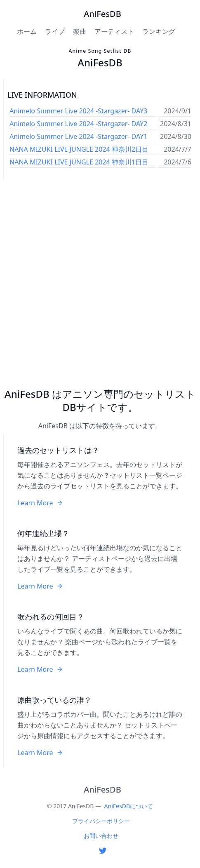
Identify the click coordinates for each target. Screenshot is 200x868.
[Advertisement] (100, 283)
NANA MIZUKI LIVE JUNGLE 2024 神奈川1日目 (79, 162)
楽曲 (80, 31)
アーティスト (114, 31)
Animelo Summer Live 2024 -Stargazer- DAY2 (78, 124)
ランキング (159, 31)
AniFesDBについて (129, 806)
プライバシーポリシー (101, 821)
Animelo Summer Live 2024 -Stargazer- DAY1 (78, 136)
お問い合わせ (101, 836)
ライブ (55, 31)
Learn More (40, 503)
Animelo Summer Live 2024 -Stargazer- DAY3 (78, 111)
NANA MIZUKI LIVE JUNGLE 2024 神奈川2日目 (79, 149)
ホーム (27, 31)
